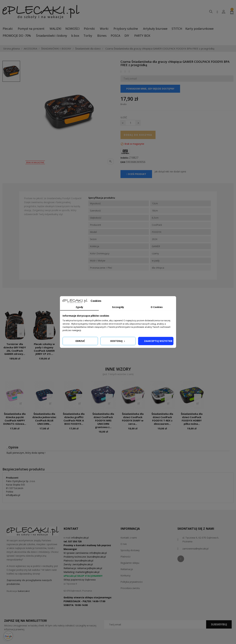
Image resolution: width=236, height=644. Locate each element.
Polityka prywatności (132, 582)
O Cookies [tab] (157, 307)
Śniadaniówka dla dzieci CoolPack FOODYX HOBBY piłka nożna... (192, 419)
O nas (124, 544)
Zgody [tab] (79, 307)
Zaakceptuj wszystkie (158, 341)
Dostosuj (118, 341)
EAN (123, 162)
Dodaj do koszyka (138, 135)
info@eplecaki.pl (80, 538)
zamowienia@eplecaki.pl (195, 549)
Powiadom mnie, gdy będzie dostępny (150, 89)
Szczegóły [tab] (118, 307)
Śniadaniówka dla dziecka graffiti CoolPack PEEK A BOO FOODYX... (74, 419)
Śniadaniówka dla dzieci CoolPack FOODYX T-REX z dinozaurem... (162, 419)
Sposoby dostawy (130, 550)
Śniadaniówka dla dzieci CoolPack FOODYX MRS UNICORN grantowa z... (103, 420)
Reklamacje (127, 569)
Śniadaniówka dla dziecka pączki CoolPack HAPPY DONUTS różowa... (15, 419)
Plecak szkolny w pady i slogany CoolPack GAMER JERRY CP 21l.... (44, 349)
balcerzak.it (24, 591)
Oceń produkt (136, 174)
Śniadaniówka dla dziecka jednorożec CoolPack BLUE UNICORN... (44, 419)
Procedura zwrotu (130, 588)
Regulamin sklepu (130, 563)
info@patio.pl (13, 495)
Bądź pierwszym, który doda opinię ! (26, 453)
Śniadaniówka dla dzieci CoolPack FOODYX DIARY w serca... (133, 419)
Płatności (125, 557)
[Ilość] (130, 123)
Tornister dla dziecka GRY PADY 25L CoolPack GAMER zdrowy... (15, 349)
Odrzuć (80, 341)
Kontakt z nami (129, 538)
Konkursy (125, 575)
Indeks (124, 158)
